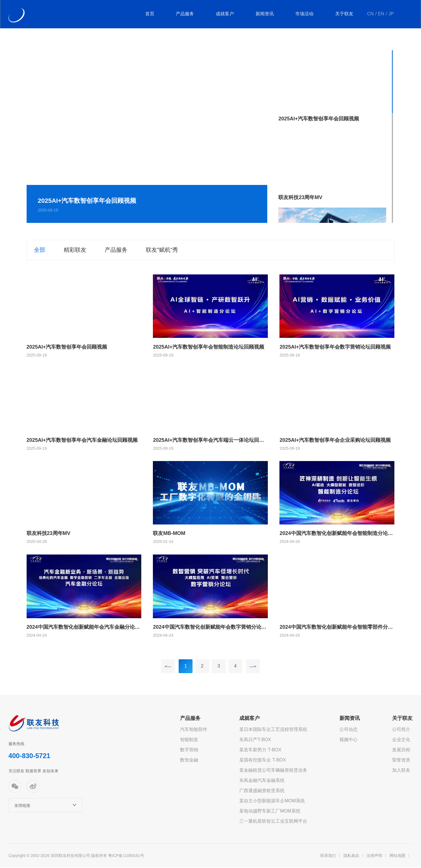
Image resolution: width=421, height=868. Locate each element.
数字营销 (189, 750)
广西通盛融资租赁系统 (262, 791)
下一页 (254, 666)
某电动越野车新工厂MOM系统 (270, 812)
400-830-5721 (30, 757)
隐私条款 (351, 856)
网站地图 (398, 856)
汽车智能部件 (194, 730)
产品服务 (186, 14)
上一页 (167, 666)
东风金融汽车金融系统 (262, 781)
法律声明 (374, 856)
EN (381, 14)
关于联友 (345, 14)
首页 (151, 14)
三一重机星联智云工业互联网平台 (273, 822)
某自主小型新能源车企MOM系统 (272, 801)
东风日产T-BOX (255, 740)
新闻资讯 (266, 14)
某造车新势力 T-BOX (260, 750)
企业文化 (401, 740)
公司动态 (349, 730)
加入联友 (401, 771)
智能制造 (189, 740)
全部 (40, 250)
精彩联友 (76, 250)
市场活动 (305, 14)
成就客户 (226, 14)
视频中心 (349, 740)
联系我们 (328, 856)
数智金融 (189, 761)
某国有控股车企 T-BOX (262, 761)
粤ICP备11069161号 (126, 856)
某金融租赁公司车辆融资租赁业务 (273, 771)
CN (371, 14)
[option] (147, 137)
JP (391, 14)
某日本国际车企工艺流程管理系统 (273, 730)
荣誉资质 (401, 761)
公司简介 (401, 730)
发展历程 (401, 750)
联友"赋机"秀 (165, 250)
